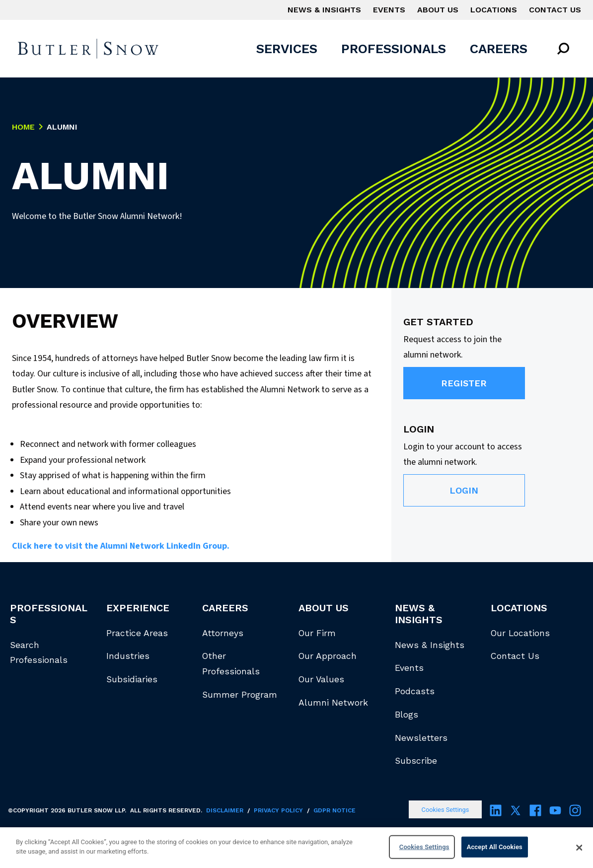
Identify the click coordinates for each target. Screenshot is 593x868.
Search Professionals (39, 653)
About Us (438, 10)
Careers (499, 49)
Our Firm (317, 633)
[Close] (579, 848)
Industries (128, 656)
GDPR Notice (334, 810)
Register (464, 383)
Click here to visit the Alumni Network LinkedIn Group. (121, 546)
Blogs (407, 715)
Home (23, 127)
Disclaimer (225, 810)
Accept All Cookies (495, 847)
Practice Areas (137, 633)
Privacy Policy (278, 810)
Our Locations (520, 633)
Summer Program (240, 695)
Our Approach (328, 656)
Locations (494, 10)
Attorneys (223, 633)
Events (389, 10)
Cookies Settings (445, 810)
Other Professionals (231, 664)
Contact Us (555, 10)
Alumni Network (333, 703)
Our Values (321, 679)
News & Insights (324, 10)
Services (287, 49)
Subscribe (416, 761)
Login (464, 490)
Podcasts (415, 691)
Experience (138, 608)
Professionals (394, 49)
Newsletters (421, 738)
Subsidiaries (132, 679)
